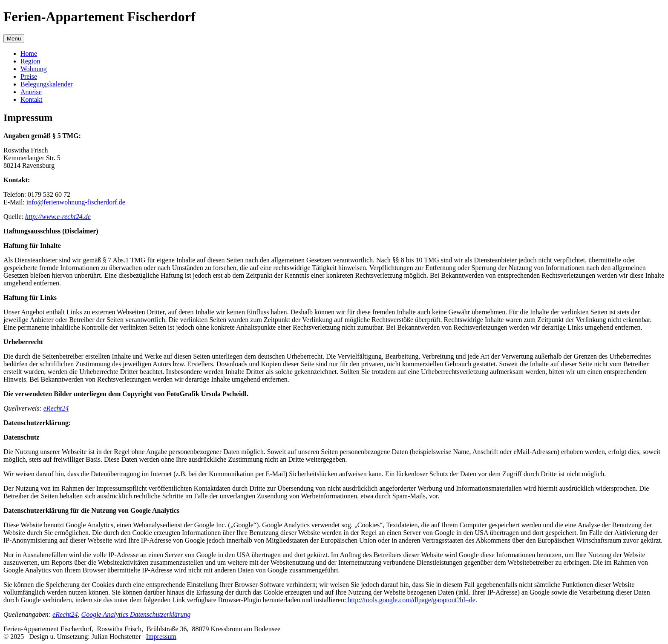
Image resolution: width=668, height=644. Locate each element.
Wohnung (34, 69)
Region (30, 61)
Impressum (161, 637)
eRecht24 (56, 408)
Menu (14, 39)
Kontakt (32, 99)
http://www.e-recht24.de (58, 217)
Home (29, 53)
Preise (29, 76)
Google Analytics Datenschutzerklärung (136, 614)
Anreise (31, 92)
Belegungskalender (47, 84)
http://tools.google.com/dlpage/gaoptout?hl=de (412, 600)
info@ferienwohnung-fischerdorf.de (76, 202)
